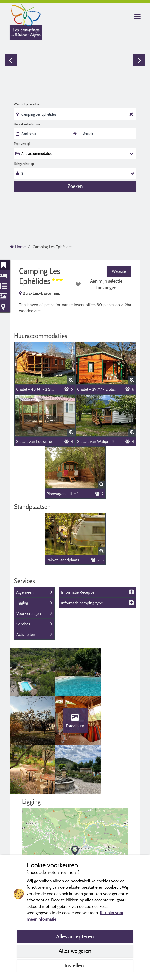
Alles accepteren (75, 936)
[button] (75, 806)
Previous (11, 60)
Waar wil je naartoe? (27, 104)
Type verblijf (22, 144)
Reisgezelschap (24, 164)
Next (139, 60)
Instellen (75, 965)
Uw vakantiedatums (27, 124)
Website (119, 271)
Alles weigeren (75, 951)
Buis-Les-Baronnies (40, 293)
